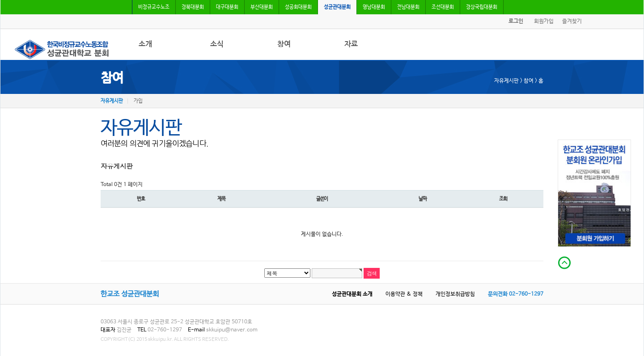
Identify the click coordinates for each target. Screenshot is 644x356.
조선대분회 (443, 7)
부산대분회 (262, 7)
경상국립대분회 (482, 7)
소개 (145, 44)
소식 (217, 44)
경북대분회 (193, 7)
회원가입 (544, 21)
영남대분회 (374, 7)
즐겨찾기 (572, 21)
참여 (284, 44)
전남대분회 (408, 7)
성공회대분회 (298, 7)
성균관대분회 (337, 7)
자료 (351, 44)
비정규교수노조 (154, 7)
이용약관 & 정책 (404, 294)
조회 (503, 199)
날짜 (423, 199)
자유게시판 (112, 101)
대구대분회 (227, 7)
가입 (138, 101)
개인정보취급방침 (455, 294)
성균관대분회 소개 (352, 294)
